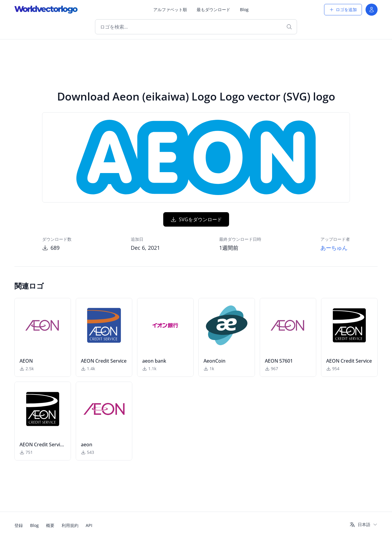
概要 (50, 525)
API (89, 525)
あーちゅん (334, 248)
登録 (19, 525)
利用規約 (70, 525)
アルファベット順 (170, 9)
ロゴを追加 (343, 9)
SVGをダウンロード (196, 219)
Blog (244, 9)
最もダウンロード (213, 9)
